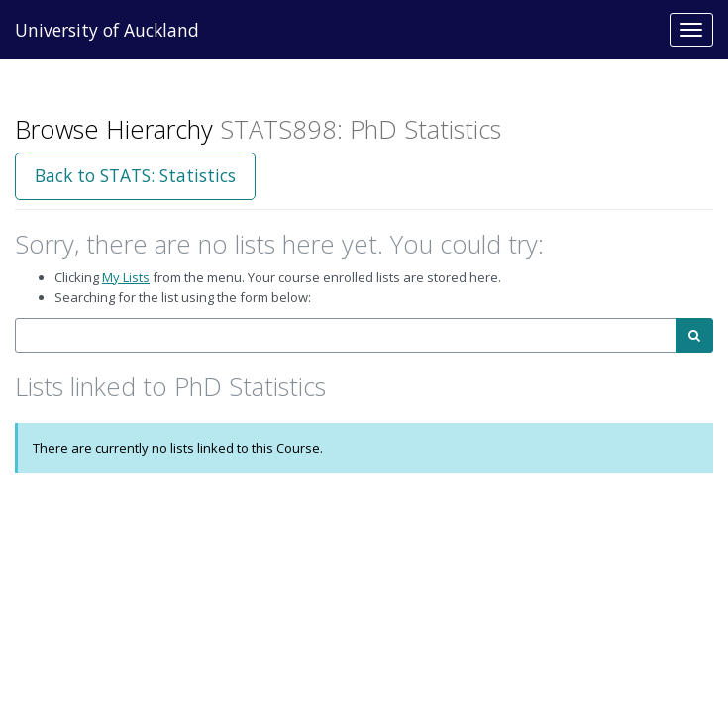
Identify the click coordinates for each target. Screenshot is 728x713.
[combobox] (346, 335)
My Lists (126, 277)
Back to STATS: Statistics (135, 175)
